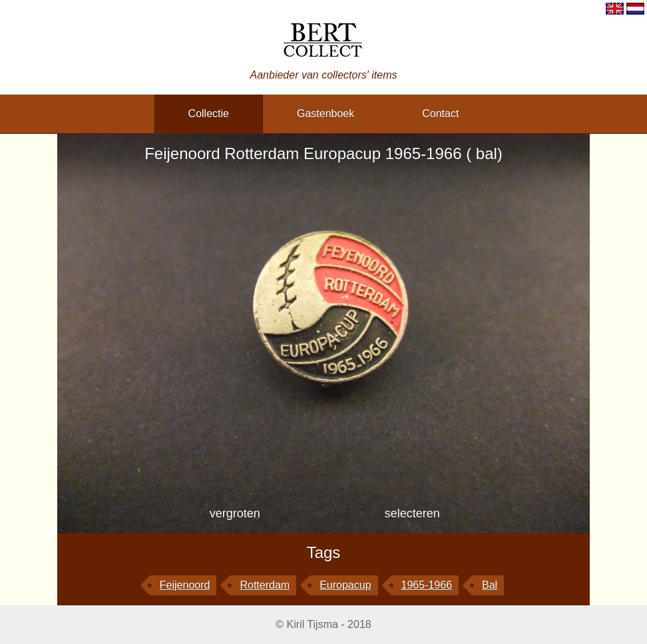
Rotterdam (265, 585)
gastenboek (325, 114)
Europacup (345, 585)
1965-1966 (427, 585)
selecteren (412, 513)
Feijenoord (185, 585)
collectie (209, 114)
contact (440, 114)
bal (490, 585)
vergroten (235, 513)
